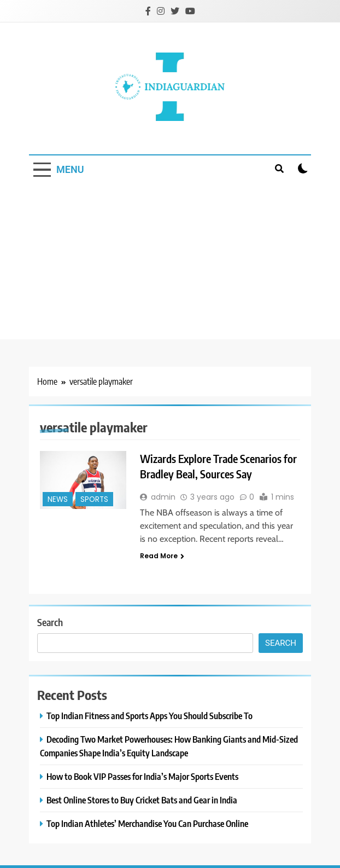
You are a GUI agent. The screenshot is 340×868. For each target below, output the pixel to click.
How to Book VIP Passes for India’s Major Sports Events (142, 776)
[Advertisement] (170, 263)
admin (163, 497)
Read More (162, 556)
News (58, 499)
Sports (94, 499)
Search (50, 622)
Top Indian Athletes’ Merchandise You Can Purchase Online (147, 823)
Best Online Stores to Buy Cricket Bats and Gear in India (142, 800)
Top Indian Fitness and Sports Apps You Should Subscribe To (150, 716)
